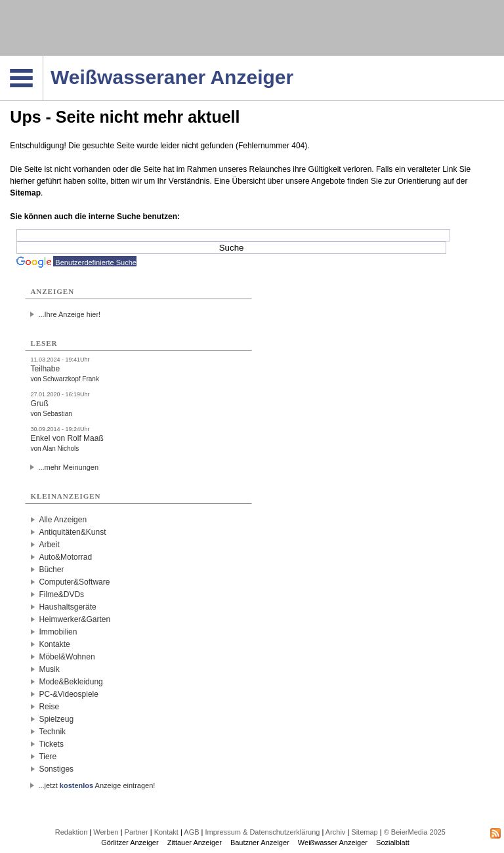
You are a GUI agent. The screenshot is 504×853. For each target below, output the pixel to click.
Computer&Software (74, 582)
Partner (136, 832)
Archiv (336, 832)
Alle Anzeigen (63, 520)
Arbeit (49, 545)
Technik (52, 732)
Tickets (51, 744)
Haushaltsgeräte (67, 607)
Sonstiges (56, 769)
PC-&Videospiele (69, 694)
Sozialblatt (393, 843)
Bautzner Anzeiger (260, 843)
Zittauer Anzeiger (195, 843)
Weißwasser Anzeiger (333, 843)
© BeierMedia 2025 (415, 832)
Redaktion (72, 832)
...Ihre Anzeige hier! (69, 314)
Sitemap (25, 193)
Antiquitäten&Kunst (72, 532)
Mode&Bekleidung (71, 682)
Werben (106, 832)
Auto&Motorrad (65, 557)
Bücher (51, 570)
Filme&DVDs (61, 594)
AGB (191, 832)
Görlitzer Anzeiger (130, 843)
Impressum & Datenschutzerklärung (263, 832)
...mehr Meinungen (68, 467)
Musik (49, 669)
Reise (49, 707)
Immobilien (58, 632)
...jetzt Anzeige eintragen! (96, 785)
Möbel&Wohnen (67, 657)
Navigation (43, 60)
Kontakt (166, 832)
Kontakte (54, 644)
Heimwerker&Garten (74, 619)
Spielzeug (56, 719)
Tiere (48, 757)
